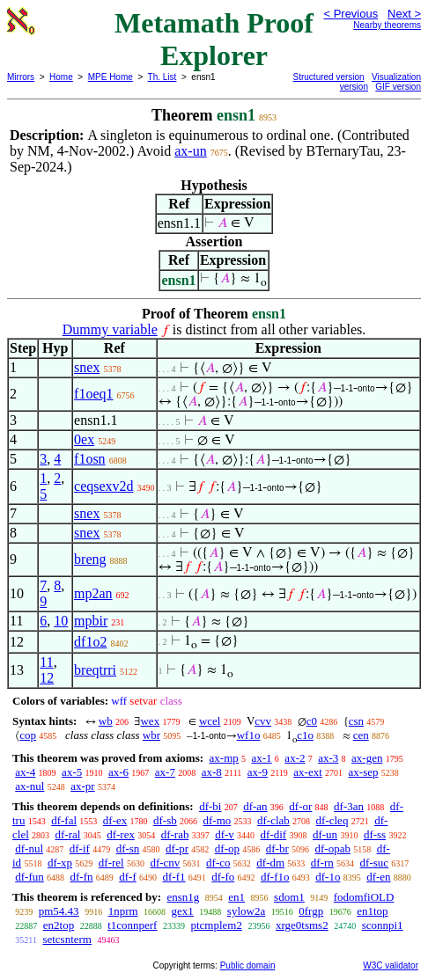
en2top (59, 925)
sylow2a (246, 911)
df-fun (30, 877)
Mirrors (21, 77)
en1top (372, 911)
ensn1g (183, 897)
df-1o (328, 877)
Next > (404, 14)
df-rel (111, 863)
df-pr (177, 848)
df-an (255, 806)
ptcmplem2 (216, 925)
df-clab (273, 820)
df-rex (121, 834)
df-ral (68, 834)
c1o (305, 735)
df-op (227, 848)
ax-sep (364, 772)
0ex (84, 439)
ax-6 (118, 772)
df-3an (349, 806)
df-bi (210, 806)
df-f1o (275, 877)
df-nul (29, 848)
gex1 (183, 911)
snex (87, 367)
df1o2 (90, 642)
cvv (263, 721)
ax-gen (367, 758)
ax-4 (25, 772)
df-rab (175, 834)
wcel (210, 721)
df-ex (115, 820)
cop (28, 735)
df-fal (64, 820)
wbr (151, 735)
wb (106, 721)
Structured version (329, 77)
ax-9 (258, 772)
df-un (325, 834)
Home (61, 77)
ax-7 (165, 772)
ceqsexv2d (104, 486)
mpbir (91, 621)
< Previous (351, 14)
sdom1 (289, 897)
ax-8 (212, 772)
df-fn (82, 877)
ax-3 (328, 758)
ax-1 (262, 758)
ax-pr (82, 786)
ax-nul (30, 786)
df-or (300, 806)
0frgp (311, 911)
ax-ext (307, 772)
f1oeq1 (93, 394)
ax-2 (295, 758)
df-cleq (332, 820)
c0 (312, 721)
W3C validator (391, 965)
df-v (225, 834)
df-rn (322, 863)
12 (47, 678)
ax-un (190, 151)
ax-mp (224, 758)
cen (361, 735)
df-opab (333, 848)
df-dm (270, 863)
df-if (80, 848)
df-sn (128, 848)
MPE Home (111, 77)
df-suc (375, 863)
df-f (128, 877)
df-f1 (174, 877)
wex (150, 721)
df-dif (274, 834)
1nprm (123, 911)
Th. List (162, 77)
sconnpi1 (383, 925)
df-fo (223, 877)
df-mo (217, 820)
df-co (218, 863)
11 (46, 662)
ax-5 (72, 772)
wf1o (249, 735)
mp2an (93, 593)
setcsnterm (67, 939)
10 (61, 621)
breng (90, 559)
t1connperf (132, 925)
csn (356, 721)
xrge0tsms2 (302, 925)
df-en (378, 877)
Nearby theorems (387, 25)
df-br (277, 848)
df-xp (60, 863)
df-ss (375, 834)
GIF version (398, 87)
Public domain (248, 965)
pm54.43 (59, 911)
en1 (236, 897)
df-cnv (165, 863)
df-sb (165, 820)
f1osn (90, 459)
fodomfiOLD (364, 897)
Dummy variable (110, 329)
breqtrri (95, 670)
